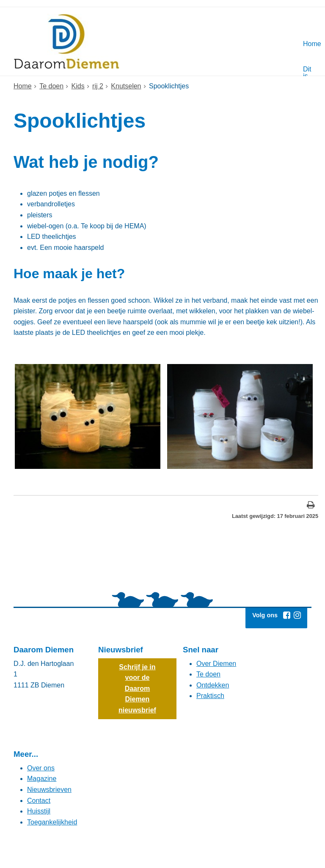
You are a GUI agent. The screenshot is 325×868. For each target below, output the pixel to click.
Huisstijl (39, 811)
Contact (39, 801)
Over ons (41, 768)
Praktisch (210, 696)
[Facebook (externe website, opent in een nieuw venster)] (286, 615)
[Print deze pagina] (311, 506)
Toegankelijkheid (52, 822)
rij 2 (98, 86)
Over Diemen (216, 664)
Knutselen (126, 86)
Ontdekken (213, 685)
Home (23, 86)
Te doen (51, 86)
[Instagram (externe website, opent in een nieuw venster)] (297, 615)
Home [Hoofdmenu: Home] (306, 44)
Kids (78, 86)
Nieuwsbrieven (49, 790)
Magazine (42, 779)
